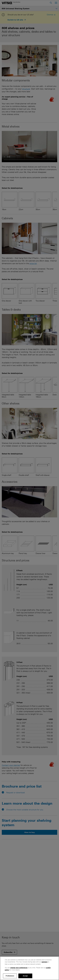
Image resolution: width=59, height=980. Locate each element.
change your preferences (19, 968)
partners (45, 962)
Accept (25, 976)
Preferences (10, 976)
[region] (29, 968)
